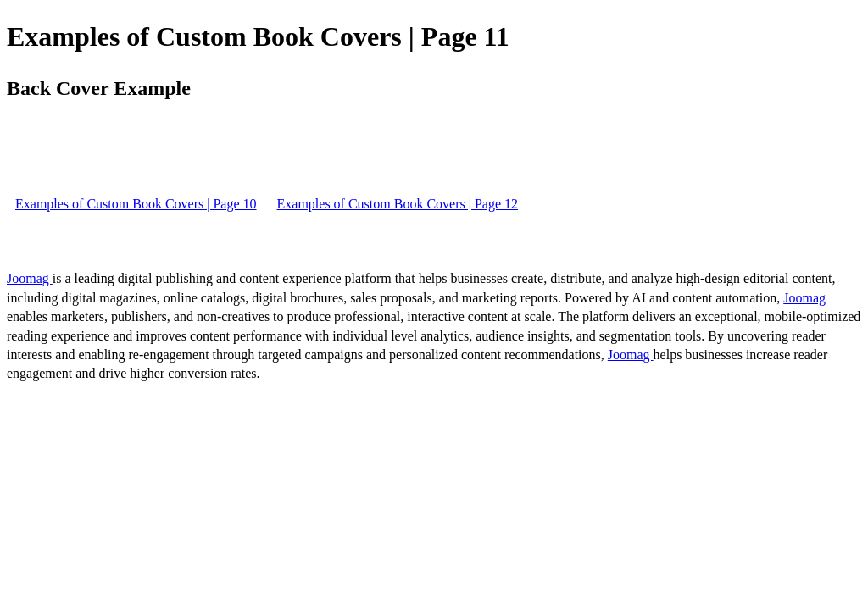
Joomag (30, 278)
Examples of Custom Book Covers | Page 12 (398, 204)
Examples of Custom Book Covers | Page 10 (136, 204)
